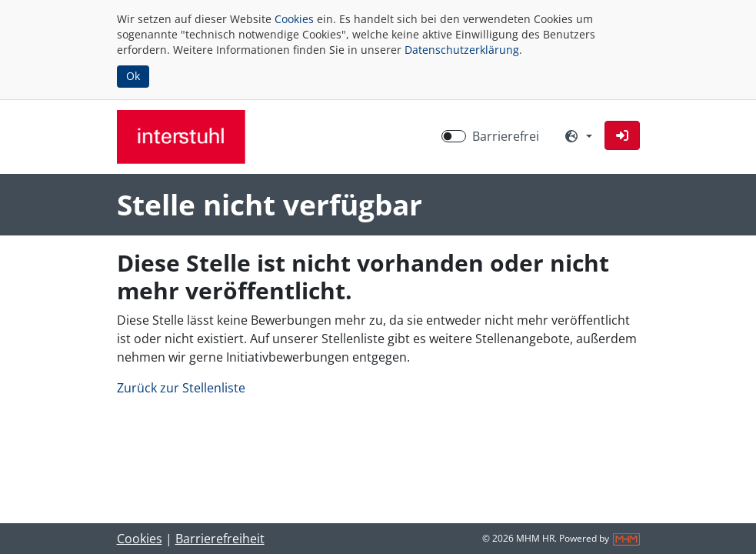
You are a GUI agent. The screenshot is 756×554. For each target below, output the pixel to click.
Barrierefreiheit (220, 539)
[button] (622, 135)
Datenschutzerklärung (462, 50)
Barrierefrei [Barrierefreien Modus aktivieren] (506, 136)
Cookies (294, 19)
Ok (133, 76)
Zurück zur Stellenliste (181, 388)
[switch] (454, 136)
